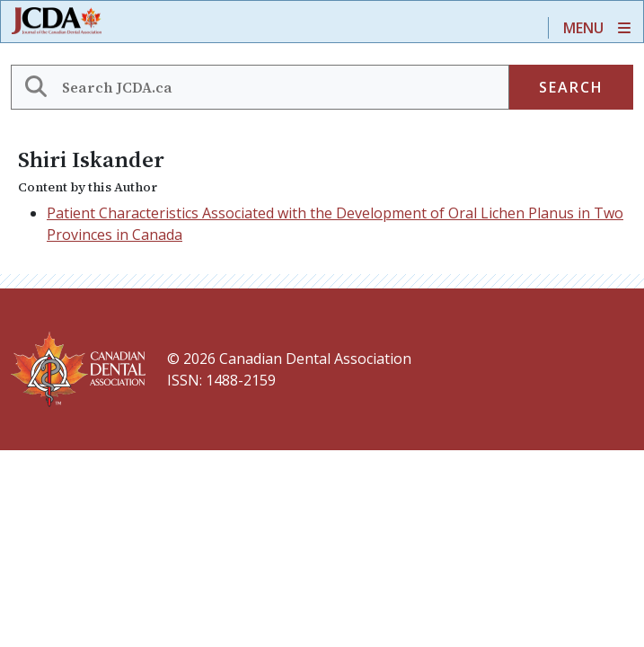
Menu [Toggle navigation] (583, 28)
